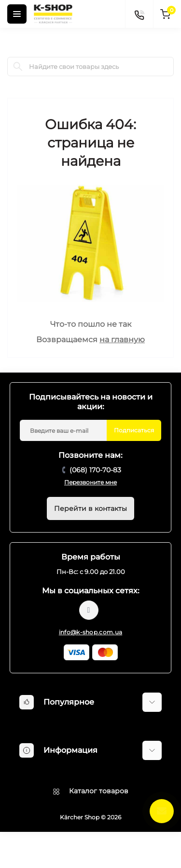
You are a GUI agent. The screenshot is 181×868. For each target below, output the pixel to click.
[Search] (18, 67)
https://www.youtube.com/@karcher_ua (89, 610)
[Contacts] (139, 14)
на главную (122, 340)
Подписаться (134, 430)
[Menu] (17, 14)
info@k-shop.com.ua (90, 632)
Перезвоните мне (90, 482)
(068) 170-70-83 (95, 470)
